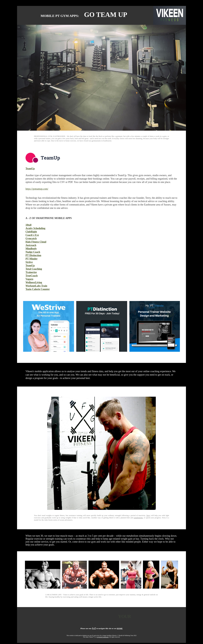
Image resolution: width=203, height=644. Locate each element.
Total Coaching (34, 269)
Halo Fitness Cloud (36, 242)
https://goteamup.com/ (37, 189)
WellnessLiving (34, 282)
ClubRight (31, 232)
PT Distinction (33, 255)
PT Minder (32, 259)
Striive (29, 262)
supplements (138, 518)
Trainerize (31, 272)
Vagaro (29, 279)
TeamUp (30, 169)
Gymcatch (31, 238)
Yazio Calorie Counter (38, 289)
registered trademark (103, 637)
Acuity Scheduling (35, 228)
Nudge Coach (33, 252)
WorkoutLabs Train (36, 286)
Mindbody (31, 249)
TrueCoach (32, 276)
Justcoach (31, 245)
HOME (120, 628)
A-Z (94, 628)
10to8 (28, 225)
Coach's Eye (32, 235)
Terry (148, 515)
